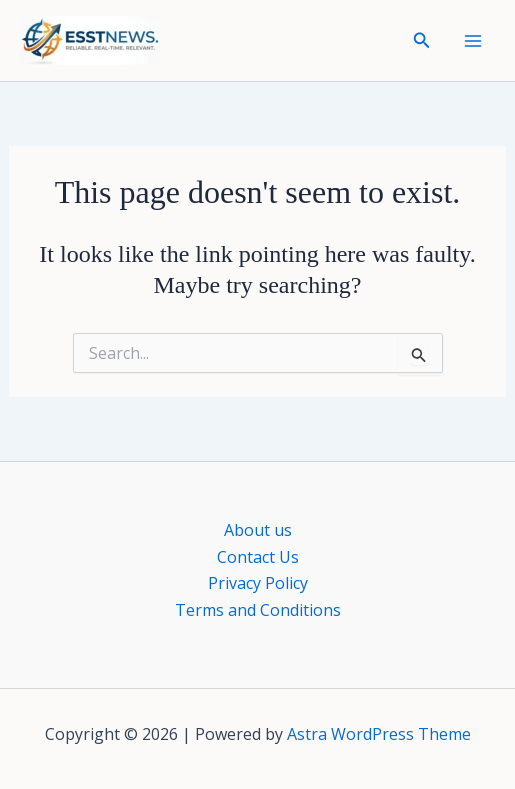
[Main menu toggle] (473, 41)
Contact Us (258, 557)
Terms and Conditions (258, 610)
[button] (422, 41)
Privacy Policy (258, 583)
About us (258, 530)
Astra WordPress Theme (379, 734)
